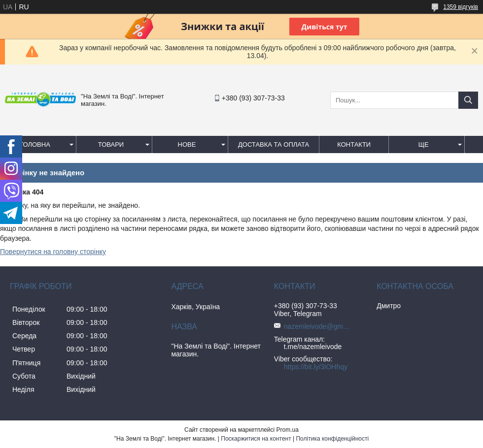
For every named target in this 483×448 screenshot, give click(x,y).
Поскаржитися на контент (256, 439)
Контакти (354, 144)
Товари (111, 144)
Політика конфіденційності (332, 439)
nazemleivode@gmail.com (318, 326)
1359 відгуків (461, 7)
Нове (187, 144)
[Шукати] (468, 100)
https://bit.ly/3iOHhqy (316, 367)
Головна (35, 144)
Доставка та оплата (274, 144)
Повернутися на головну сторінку (53, 252)
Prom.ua (288, 430)
